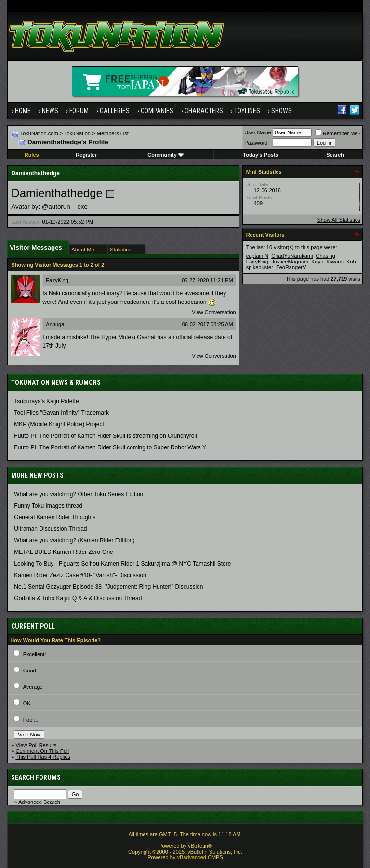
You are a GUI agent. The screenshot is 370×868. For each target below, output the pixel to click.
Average (33, 687)
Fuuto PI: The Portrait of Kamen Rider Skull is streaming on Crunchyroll (105, 436)
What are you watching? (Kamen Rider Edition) (74, 540)
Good (30, 671)
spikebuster (260, 267)
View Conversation (214, 312)
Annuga (55, 324)
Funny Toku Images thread (48, 506)
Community (165, 155)
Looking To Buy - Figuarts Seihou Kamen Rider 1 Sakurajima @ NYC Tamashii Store (122, 564)
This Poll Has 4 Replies (43, 757)
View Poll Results (36, 745)
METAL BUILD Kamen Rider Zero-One (63, 552)
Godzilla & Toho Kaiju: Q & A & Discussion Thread (78, 598)
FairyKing (57, 280)
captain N (257, 256)
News (50, 111)
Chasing (325, 256)
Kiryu (317, 262)
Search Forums (36, 777)
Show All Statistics (338, 220)
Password (256, 143)
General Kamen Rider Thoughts (55, 517)
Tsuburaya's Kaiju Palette (46, 401)
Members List (113, 133)
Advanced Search (39, 802)
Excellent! (35, 654)
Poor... (31, 720)
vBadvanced (192, 857)
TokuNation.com (39, 133)
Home (23, 111)
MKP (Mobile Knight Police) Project (59, 424)
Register (86, 155)
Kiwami (335, 262)
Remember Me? (338, 133)
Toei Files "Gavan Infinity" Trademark (61, 413)
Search (335, 155)
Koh (351, 262)
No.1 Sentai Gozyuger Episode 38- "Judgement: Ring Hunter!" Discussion (108, 587)
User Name (258, 132)
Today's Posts (260, 155)
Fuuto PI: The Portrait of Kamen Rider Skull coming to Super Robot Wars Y (110, 447)
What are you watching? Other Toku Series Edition (79, 494)
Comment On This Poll (42, 751)
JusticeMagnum (290, 262)
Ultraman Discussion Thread (50, 529)
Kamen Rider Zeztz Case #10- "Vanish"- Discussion (80, 575)
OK (27, 703)
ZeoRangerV (291, 267)
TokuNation (77, 133)
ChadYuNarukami (292, 256)
